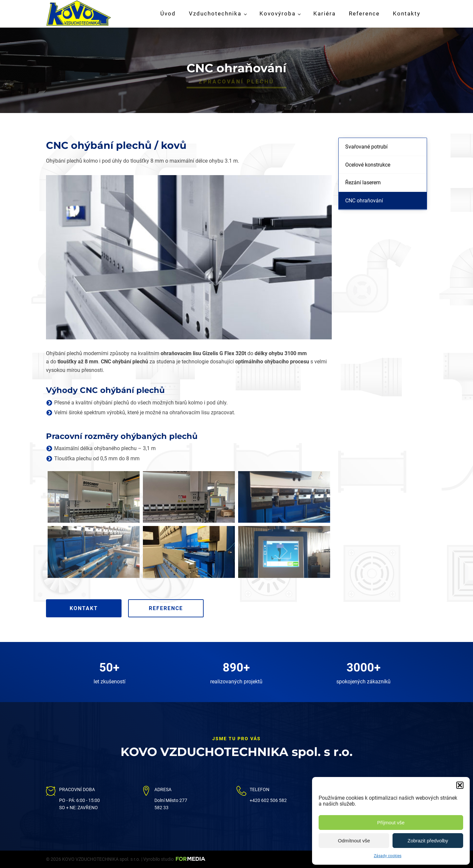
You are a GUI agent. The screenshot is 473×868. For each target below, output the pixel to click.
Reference (364, 13)
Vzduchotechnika (215, 13)
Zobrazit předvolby (428, 841)
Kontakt (84, 608)
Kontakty (407, 13)
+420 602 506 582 (268, 800)
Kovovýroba (278, 13)
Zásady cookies (388, 856)
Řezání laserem (363, 183)
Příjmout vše (391, 822)
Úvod (168, 13)
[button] (460, 785)
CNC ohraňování (364, 201)
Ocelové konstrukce (368, 165)
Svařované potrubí (366, 147)
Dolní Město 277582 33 (171, 804)
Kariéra (325, 13)
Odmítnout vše (354, 841)
